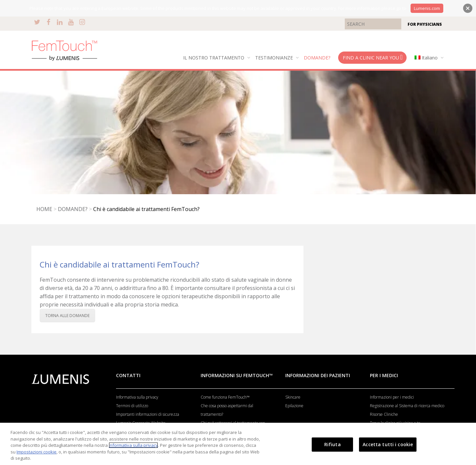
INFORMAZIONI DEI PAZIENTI (318, 375)
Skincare (293, 397)
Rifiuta (333, 444)
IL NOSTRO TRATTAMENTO (214, 58)
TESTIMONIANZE (275, 58)
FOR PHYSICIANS (425, 24)
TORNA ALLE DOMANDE (67, 316)
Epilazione (294, 406)
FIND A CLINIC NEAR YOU (373, 57)
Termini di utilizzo (132, 406)
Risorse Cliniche (384, 414)
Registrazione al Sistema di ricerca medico (407, 406)
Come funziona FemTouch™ (225, 397)
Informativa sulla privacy (137, 397)
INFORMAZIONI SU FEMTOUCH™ (237, 375)
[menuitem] (428, 58)
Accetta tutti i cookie (388, 444)
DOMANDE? (317, 58)
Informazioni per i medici (392, 397)
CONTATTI (128, 375)
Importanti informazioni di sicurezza (148, 414)
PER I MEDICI (384, 375)
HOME (44, 209)
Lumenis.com (427, 8)
